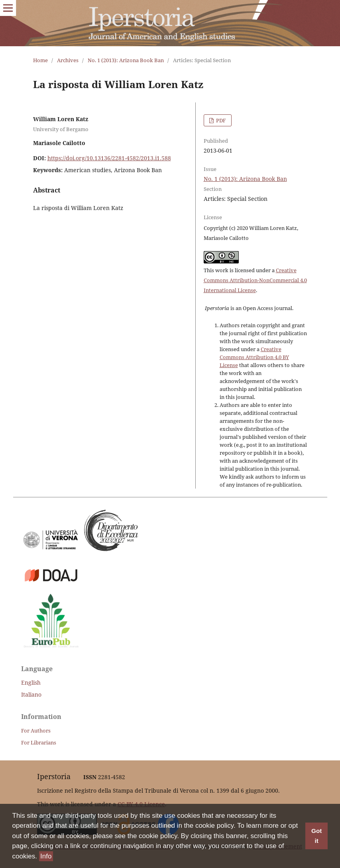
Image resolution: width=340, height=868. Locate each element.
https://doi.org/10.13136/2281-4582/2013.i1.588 (109, 158)
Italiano (31, 694)
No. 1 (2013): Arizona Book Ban (126, 60)
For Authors (36, 731)
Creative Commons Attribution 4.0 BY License (254, 357)
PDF (220, 120)
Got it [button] (316, 836)
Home (40, 60)
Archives (68, 60)
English (31, 682)
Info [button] (46, 856)
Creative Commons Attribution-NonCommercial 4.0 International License (255, 280)
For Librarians (39, 742)
